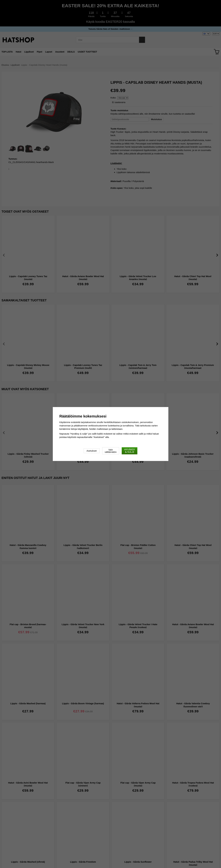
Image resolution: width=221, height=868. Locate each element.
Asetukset (92, 451)
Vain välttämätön (111, 451)
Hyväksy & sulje (130, 451)
